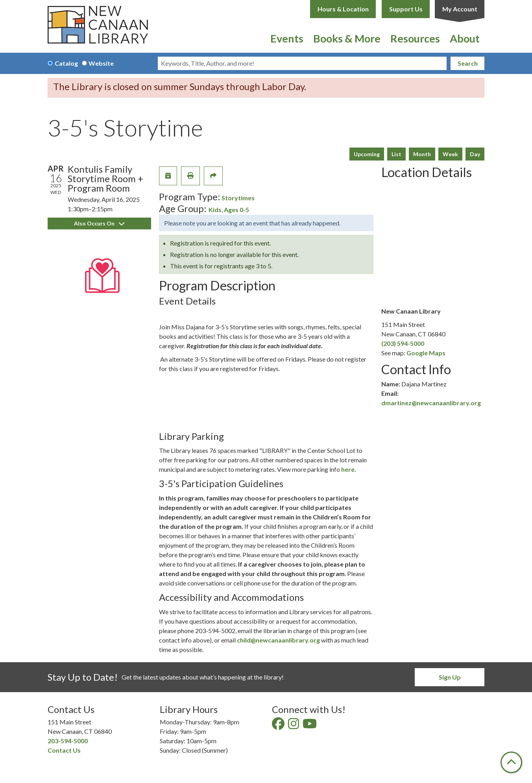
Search (468, 63)
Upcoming (367, 154)
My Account (460, 9)
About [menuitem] (465, 38)
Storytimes (238, 198)
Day (475, 154)
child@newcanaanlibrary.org (278, 640)
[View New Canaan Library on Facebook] (279, 726)
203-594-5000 (68, 741)
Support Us (406, 9)
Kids (215, 210)
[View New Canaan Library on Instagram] (294, 726)
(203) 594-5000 (403, 343)
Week (450, 154)
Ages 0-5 (236, 210)
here (348, 469)
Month (422, 154)
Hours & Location (343, 9)
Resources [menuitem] (415, 38)
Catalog (66, 63)
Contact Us (64, 750)
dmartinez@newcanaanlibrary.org (431, 403)
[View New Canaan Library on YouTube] (310, 726)
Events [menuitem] (287, 38)
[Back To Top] (511, 762)
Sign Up (450, 677)
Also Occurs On (99, 223)
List (396, 154)
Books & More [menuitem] (347, 38)
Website (101, 63)
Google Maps (426, 353)
